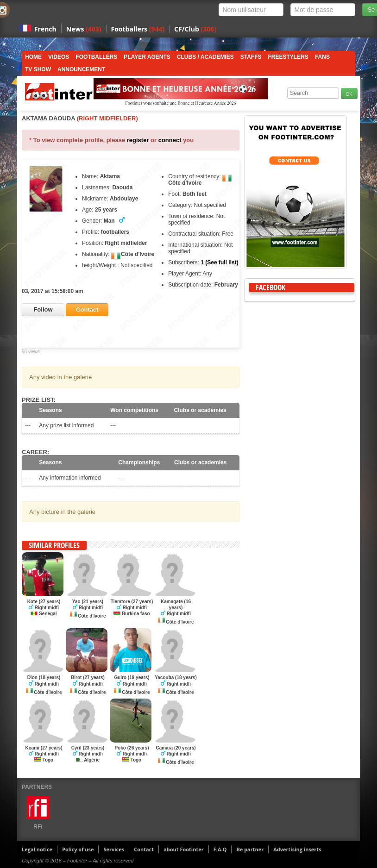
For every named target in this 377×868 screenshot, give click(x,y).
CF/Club (195, 29)
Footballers (138, 29)
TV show (38, 69)
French (45, 29)
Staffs (251, 57)
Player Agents (147, 57)
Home (33, 57)
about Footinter (184, 849)
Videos (59, 57)
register (138, 140)
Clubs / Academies (205, 57)
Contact (144, 849)
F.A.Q (220, 849)
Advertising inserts (297, 849)
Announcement (81, 69)
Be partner (250, 849)
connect (170, 140)
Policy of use (78, 849)
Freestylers (288, 57)
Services (114, 849)
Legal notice (37, 849)
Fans (322, 57)
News (84, 29)
